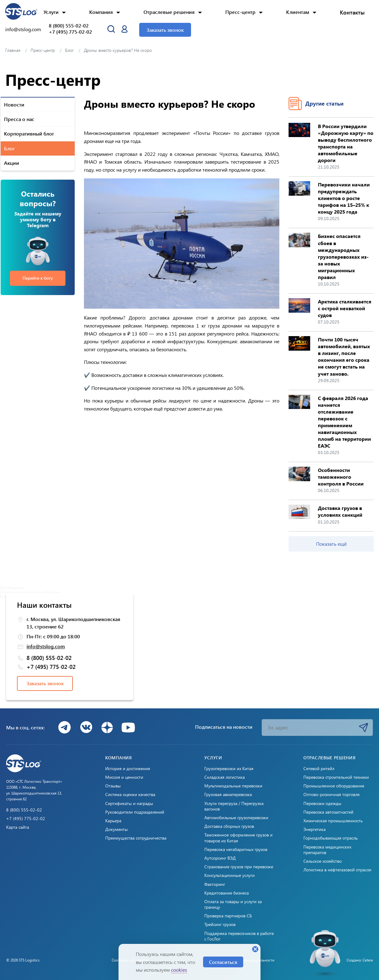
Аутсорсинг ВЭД (220, 858)
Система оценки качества (130, 794)
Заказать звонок (165, 30)
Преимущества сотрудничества (136, 838)
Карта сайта (18, 827)
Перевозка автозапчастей (328, 812)
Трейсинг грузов (220, 924)
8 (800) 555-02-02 (69, 26)
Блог (9, 148)
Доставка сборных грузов (229, 826)
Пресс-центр (240, 12)
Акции (12, 163)
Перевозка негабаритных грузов (236, 849)
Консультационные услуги (229, 875)
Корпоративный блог (29, 133)
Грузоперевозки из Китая (229, 769)
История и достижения (128, 769)
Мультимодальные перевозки (233, 786)
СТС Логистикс (12, 588)
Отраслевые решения (169, 12)
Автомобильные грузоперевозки (236, 818)
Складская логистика (225, 777)
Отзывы (113, 786)
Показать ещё (331, 544)
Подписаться (364, 728)
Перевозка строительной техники (336, 777)
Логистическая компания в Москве (30, 592)
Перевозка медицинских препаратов (327, 850)
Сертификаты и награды (129, 803)
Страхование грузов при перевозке (239, 867)
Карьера (113, 821)
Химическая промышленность (333, 821)
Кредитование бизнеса (227, 893)
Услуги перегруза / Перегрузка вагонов (234, 806)
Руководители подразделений (135, 812)
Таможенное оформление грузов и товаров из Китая (238, 838)
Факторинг (215, 884)
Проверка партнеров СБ (228, 916)
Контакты (352, 12)
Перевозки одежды (322, 803)
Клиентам (298, 12)
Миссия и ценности (124, 777)
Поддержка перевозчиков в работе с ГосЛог (239, 936)
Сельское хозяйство (323, 861)
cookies (179, 970)
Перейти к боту (38, 278)
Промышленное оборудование (334, 786)
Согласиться (223, 962)
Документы (117, 829)
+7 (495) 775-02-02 (70, 32)
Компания (101, 12)
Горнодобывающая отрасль (331, 838)
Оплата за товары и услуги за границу (233, 904)
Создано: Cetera (360, 960)
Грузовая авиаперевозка (228, 794)
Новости (14, 104)
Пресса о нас (19, 119)
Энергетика (314, 829)
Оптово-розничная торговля (331, 794)
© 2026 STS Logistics (23, 960)
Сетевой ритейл (319, 769)
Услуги (51, 12)
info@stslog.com (23, 29)
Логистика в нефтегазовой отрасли (337, 870)
